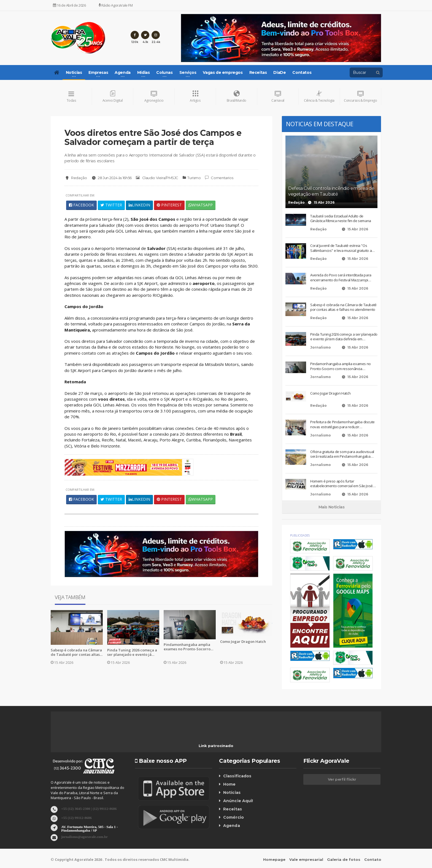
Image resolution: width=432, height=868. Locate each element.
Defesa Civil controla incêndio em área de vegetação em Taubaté (331, 191)
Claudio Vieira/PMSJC (157, 178)
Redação (76, 178)
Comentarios (219, 178)
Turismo (194, 178)
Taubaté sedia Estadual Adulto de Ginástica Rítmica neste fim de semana (341, 219)
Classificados (237, 776)
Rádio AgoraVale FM (116, 5)
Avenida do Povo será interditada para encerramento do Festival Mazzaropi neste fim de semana (341, 278)
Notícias (232, 793)
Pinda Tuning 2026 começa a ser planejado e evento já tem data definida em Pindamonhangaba (132, 653)
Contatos (302, 72)
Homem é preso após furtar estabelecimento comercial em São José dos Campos (341, 484)
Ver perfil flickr (342, 780)
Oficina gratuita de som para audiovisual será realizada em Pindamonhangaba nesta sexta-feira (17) (342, 454)
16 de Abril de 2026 (69, 5)
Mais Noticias (332, 507)
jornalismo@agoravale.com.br (84, 836)
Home (229, 785)
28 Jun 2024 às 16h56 (111, 178)
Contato (373, 859)
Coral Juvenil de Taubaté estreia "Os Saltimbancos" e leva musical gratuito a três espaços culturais (341, 248)
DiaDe (280, 72)
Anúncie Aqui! (238, 801)
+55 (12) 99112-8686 (76, 817)
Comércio (233, 818)
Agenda (231, 826)
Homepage (274, 859)
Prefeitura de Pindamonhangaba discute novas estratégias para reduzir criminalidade (342, 425)
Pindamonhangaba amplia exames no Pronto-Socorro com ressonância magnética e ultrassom (188, 647)
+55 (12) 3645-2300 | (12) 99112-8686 (89, 808)
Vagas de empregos (223, 72)
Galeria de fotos (344, 859)
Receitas (258, 72)
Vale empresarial (306, 859)
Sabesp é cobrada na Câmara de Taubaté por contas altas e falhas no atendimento (76, 653)
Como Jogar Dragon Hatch (243, 642)
